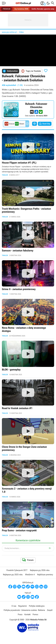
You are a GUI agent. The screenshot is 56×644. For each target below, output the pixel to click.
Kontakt (27, 614)
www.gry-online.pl (9, 32)
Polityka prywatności (12, 610)
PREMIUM (7, 9)
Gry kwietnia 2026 (21, 9)
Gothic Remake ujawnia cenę (43, 9)
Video (21, 32)
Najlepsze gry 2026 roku (40, 570)
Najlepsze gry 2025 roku (13, 575)
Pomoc (35, 614)
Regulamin (23, 606)
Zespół (50, 610)
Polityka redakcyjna (37, 606)
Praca (20, 614)
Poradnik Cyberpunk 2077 (17, 570)
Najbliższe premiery (45, 575)
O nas (14, 606)
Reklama (41, 610)
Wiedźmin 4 (30, 575)
